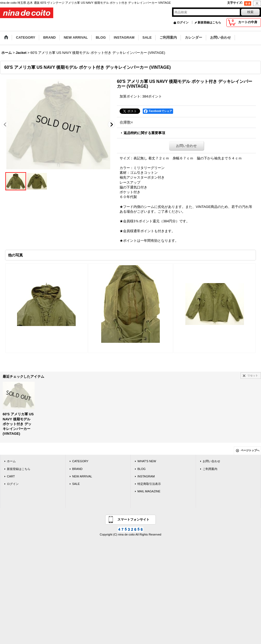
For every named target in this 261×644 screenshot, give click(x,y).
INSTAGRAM (146, 476)
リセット (253, 375)
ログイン (183, 22)
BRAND (77, 469)
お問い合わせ (186, 146)
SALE (76, 484)
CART (11, 476)
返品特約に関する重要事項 (144, 133)
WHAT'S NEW (147, 461)
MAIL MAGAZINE (149, 491)
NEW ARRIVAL (82, 476)
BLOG (142, 469)
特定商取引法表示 (149, 484)
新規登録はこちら (209, 22)
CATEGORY (80, 461)
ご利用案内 (210, 469)
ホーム (11, 461)
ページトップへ (250, 450)
